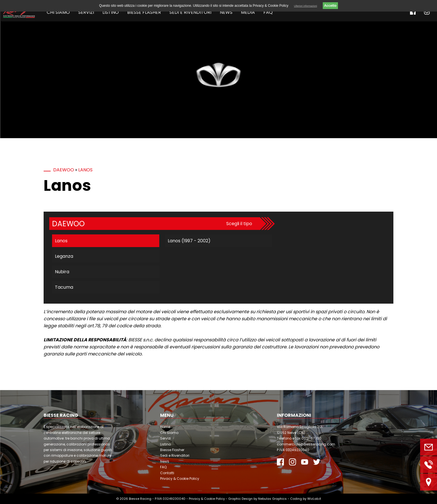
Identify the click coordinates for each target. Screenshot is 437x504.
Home (165, 427)
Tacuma (64, 287)
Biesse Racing (140, 499)
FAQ (268, 12)
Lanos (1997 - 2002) (189, 241)
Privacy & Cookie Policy (180, 479)
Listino (111, 12)
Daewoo (64, 170)
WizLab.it (314, 499)
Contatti (167, 473)
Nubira (62, 272)
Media (248, 12)
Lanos (85, 170)
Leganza (64, 256)
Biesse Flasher (144, 12)
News (226, 12)
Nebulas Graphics (272, 499)
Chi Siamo (58, 12)
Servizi (86, 12)
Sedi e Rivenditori (190, 12)
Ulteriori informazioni (306, 6)
